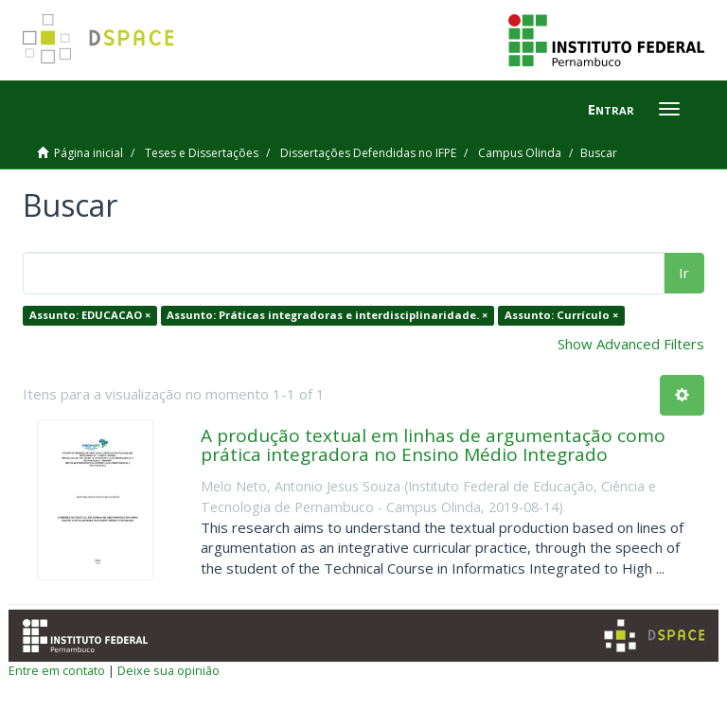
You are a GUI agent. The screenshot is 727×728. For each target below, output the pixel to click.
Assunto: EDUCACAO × (90, 315)
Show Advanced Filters (631, 344)
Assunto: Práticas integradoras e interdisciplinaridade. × (327, 315)
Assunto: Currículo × (561, 315)
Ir (684, 273)
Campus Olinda (520, 153)
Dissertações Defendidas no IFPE (368, 153)
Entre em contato (57, 670)
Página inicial (89, 153)
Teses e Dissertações (202, 153)
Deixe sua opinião (168, 670)
